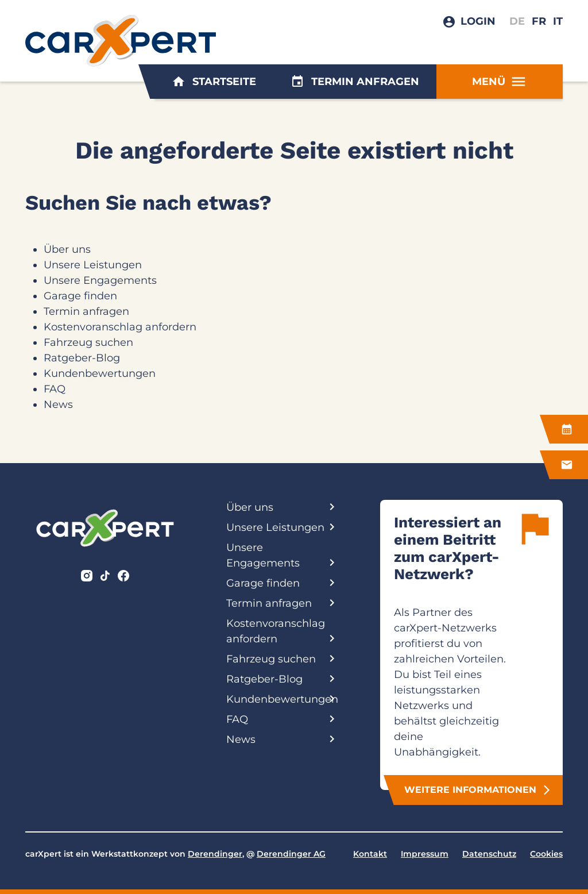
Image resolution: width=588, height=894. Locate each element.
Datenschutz (489, 854)
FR (539, 21)
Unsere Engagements (100, 280)
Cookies (546, 854)
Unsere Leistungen (93, 265)
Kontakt (370, 854)
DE (517, 21)
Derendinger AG (291, 854)
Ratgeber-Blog (82, 358)
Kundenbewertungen (100, 373)
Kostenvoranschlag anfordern (120, 327)
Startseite (214, 82)
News (58, 404)
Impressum (425, 854)
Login (478, 21)
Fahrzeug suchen (88, 342)
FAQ (55, 389)
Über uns (67, 249)
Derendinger (215, 854)
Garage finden (80, 296)
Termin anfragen (355, 82)
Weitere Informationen (478, 790)
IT (558, 21)
